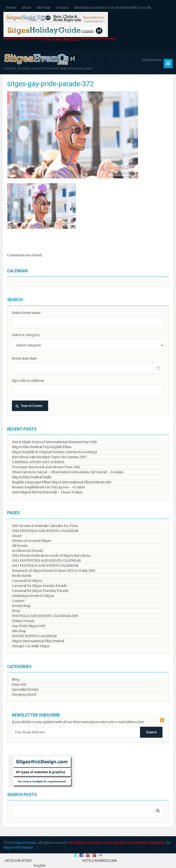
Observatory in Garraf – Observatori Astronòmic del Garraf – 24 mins (68, 472)
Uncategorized (24, 694)
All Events (20, 546)
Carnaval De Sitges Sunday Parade (39, 586)
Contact (62, 8)
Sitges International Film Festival (38, 641)
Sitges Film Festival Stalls (32, 477)
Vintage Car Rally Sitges (31, 646)
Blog (16, 679)
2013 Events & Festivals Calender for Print (45, 526)
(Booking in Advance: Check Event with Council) (113, 8)
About (26, 8)
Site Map (44, 8)
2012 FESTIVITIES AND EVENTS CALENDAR (46, 561)
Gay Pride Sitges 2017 (29, 626)
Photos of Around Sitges (31, 541)
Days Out (19, 684)
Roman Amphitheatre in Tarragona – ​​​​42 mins (48, 487)
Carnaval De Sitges (27, 581)
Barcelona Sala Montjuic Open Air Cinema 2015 (49, 457)
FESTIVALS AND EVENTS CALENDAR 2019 (45, 616)
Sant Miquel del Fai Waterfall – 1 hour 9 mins (47, 492)
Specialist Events (25, 689)
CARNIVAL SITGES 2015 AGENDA (38, 462)
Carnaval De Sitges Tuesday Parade (40, 591)
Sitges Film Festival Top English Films (42, 447)
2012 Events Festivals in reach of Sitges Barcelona (51, 556)
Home (11, 8)
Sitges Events (26, 843)
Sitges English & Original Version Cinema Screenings (54, 452)
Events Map (21, 606)
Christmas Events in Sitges (33, 596)
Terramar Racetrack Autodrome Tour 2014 (46, 467)
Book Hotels (22, 576)
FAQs (16, 611)
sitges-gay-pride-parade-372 (50, 84)
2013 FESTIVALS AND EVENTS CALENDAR (45, 566)
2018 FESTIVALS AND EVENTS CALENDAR (45, 531)
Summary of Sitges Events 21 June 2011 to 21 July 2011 (54, 571)
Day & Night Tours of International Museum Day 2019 (54, 442)
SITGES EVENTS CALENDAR (34, 636)
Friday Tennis (23, 621)
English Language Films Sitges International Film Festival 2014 (62, 482)
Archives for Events (27, 551)
